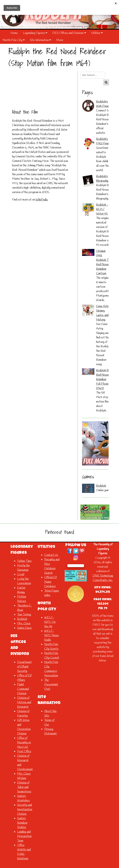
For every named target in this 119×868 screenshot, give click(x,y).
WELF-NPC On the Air (50, 622)
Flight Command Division (23, 689)
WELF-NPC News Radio (51, 635)
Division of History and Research (24, 702)
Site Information (40, 40)
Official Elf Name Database (51, 582)
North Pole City (14, 40)
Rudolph (101, 486)
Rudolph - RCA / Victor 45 (102, 209)
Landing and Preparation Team (24, 836)
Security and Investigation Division (25, 809)
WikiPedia (42, 200)
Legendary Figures (35, 33)
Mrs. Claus (24, 624)
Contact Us (51, 555)
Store (60, 40)
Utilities (97, 33)
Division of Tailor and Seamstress (24, 787)
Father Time (24, 561)
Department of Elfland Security (24, 667)
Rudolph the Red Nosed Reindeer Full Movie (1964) (103, 379)
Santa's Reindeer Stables (22, 823)
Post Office (24, 751)
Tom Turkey (24, 615)
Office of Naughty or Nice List (24, 743)
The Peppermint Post (51, 685)
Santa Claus (24, 628)
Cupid (21, 574)
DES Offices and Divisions (69, 33)
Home (14, 33)
